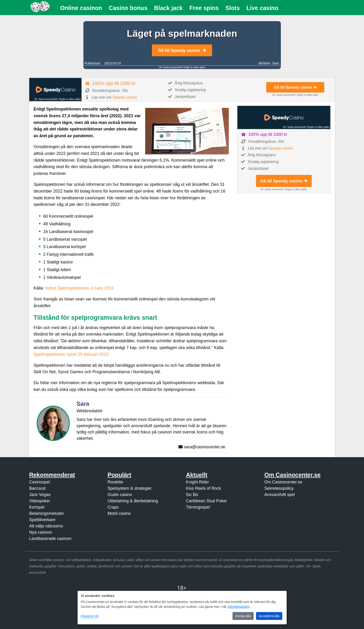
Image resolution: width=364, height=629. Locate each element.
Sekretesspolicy (279, 488)
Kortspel (37, 507)
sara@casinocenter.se (204, 447)
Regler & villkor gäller (194, 67)
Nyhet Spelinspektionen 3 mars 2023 (79, 288)
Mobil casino (119, 513)
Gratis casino (120, 495)
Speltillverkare (42, 520)
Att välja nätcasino (46, 526)
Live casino (262, 8)
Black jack (169, 8)
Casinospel (39, 482)
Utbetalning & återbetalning (133, 501)
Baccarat (37, 488)
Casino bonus (128, 8)
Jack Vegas (40, 495)
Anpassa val (90, 616)
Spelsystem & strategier (130, 488)
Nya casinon (41, 532)
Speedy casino (125, 97)
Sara (275, 63)
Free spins (204, 8)
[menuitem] (81, 8)
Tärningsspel (198, 507)
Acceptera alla (269, 616)
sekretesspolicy (238, 607)
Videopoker (40, 501)
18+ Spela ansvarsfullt (170, 67)
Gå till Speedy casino (182, 50)
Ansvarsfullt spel (280, 495)
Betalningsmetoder (46, 513)
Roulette (115, 482)
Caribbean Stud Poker (206, 501)
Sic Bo (192, 495)
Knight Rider (197, 482)
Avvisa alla (243, 616)
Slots (233, 8)
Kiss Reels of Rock (203, 488)
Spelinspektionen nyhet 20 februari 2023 (71, 354)
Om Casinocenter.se (283, 482)
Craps (113, 507)
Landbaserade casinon (50, 539)
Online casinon (81, 8)
